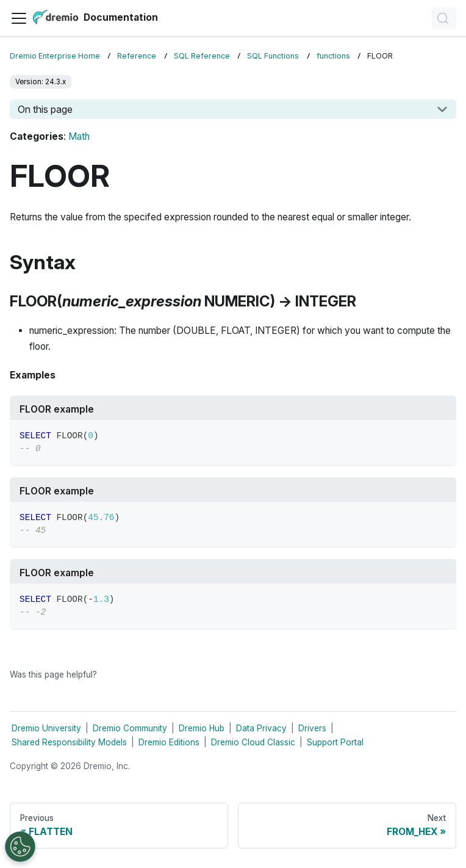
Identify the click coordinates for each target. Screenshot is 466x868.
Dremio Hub (202, 728)
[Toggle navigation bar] (19, 18)
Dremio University (46, 728)
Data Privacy (261, 728)
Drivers (312, 728)
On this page (45, 109)
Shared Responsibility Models (69, 742)
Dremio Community (130, 728)
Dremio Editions (169, 742)
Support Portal (335, 742)
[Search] (444, 18)
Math (79, 136)
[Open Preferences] (20, 847)
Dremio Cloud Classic (253, 742)
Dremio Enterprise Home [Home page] (55, 56)
